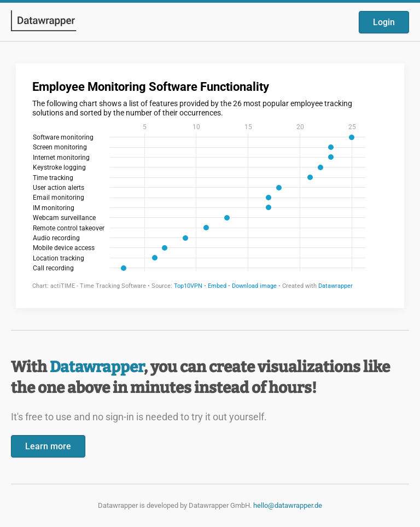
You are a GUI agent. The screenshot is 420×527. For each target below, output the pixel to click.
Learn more (48, 446)
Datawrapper (97, 367)
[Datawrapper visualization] (210, 185)
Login (384, 22)
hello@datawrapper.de (288, 505)
